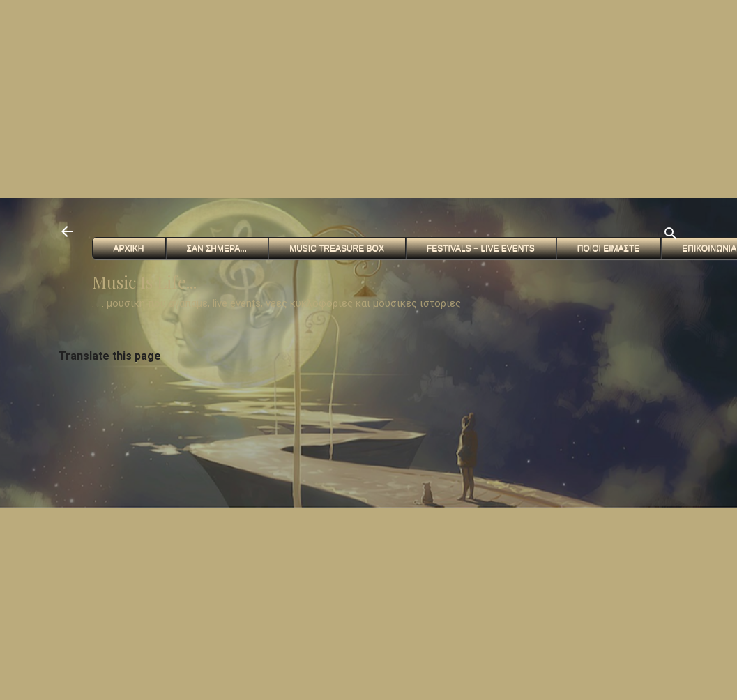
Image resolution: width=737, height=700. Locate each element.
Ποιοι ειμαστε (608, 248)
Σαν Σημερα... (217, 248)
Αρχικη (129, 248)
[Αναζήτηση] (671, 236)
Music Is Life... (144, 282)
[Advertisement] (224, 98)
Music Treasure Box (337, 248)
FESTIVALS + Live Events (481, 248)
